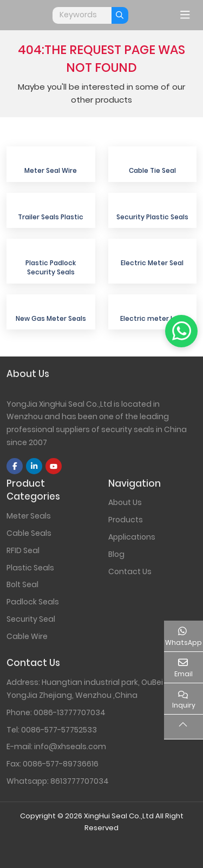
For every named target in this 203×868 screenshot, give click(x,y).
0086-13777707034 (70, 712)
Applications (132, 537)
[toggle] (185, 15)
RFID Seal (23, 550)
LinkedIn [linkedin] (34, 466)
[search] (120, 15)
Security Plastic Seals (152, 217)
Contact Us (130, 571)
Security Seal (31, 619)
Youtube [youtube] (54, 466)
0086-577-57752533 (59, 730)
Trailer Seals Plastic (51, 217)
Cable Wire (27, 636)
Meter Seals (29, 516)
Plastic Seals (30, 568)
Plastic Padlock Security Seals (51, 267)
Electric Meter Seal (152, 263)
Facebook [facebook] (15, 466)
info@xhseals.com (70, 746)
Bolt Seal (22, 584)
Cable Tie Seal (152, 170)
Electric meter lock (152, 318)
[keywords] (82, 15)
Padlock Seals (33, 602)
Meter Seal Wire (51, 170)
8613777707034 (80, 781)
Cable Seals (29, 533)
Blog (116, 554)
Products (126, 520)
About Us (125, 502)
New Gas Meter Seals (51, 318)
